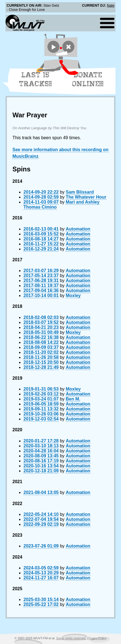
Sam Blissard (80, 192)
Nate (111, 5)
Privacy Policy (97, 638)
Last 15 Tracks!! (35, 79)
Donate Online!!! (88, 79)
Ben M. (73, 399)
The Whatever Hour (86, 197)
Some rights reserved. (71, 638)
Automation (78, 229)
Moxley (73, 296)
